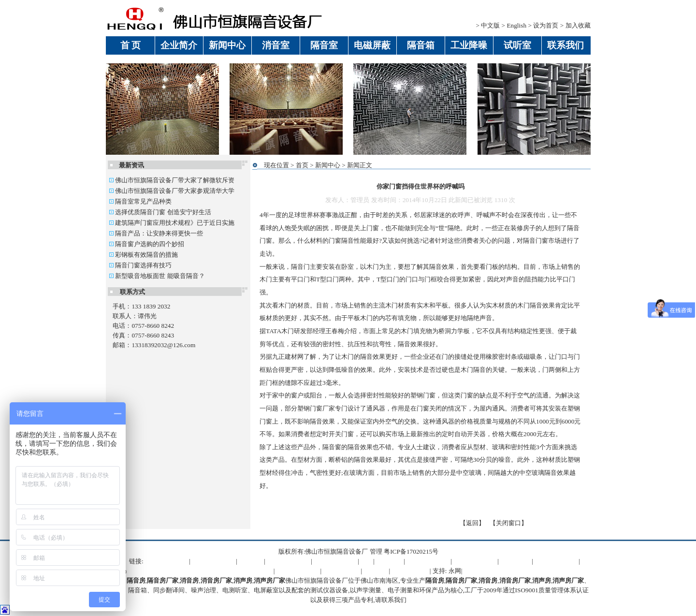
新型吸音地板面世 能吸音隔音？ (157, 276)
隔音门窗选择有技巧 (140, 265)
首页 (302, 165)
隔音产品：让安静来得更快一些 (156, 233)
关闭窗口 (508, 523)
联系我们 (394, 600)
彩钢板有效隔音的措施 (144, 255)
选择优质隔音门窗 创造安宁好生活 (160, 212)
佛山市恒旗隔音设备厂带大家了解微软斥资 (172, 180)
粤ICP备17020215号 (411, 551)
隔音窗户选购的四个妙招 (147, 244)
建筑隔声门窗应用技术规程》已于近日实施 (172, 223)
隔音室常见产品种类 (140, 201)
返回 (472, 523)
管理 (376, 551)
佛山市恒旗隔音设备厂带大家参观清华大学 (172, 191)
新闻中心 (328, 165)
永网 (455, 571)
